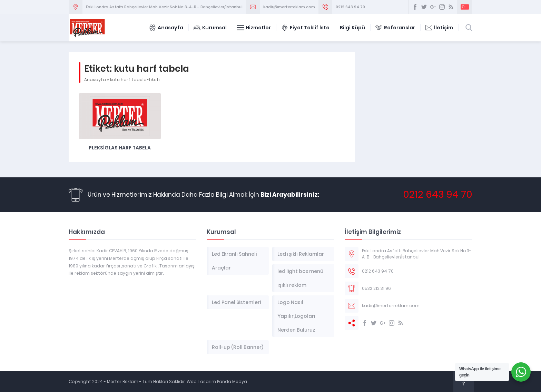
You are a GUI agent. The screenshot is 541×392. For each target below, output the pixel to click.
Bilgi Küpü (352, 28)
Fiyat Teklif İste (305, 28)
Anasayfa (166, 28)
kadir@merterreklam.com (289, 7)
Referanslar (395, 28)
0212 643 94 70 (350, 7)
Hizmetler (254, 28)
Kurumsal (210, 28)
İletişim (439, 28)
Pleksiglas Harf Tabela (120, 148)
